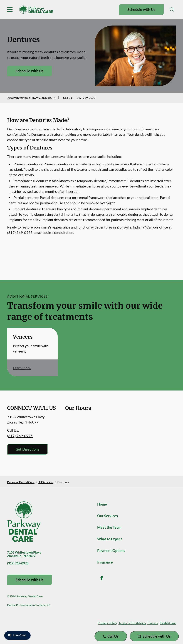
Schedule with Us (141, 9)
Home (102, 504)
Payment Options (111, 551)
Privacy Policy (107, 623)
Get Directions (27, 449)
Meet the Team (109, 527)
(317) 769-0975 (86, 98)
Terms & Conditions (132, 623)
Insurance (105, 562)
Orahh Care (168, 623)
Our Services (107, 516)
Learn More (22, 368)
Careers (153, 623)
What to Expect (110, 539)
